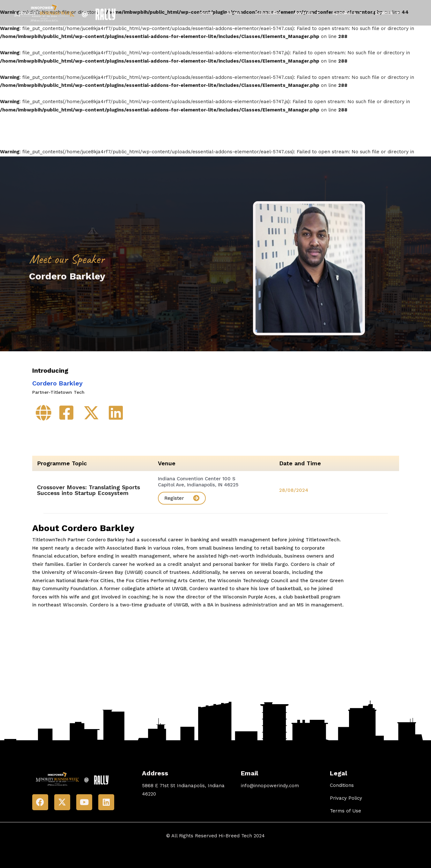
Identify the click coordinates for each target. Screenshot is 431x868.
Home (206, 13)
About (234, 13)
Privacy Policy (346, 798)
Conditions (342, 785)
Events (387, 13)
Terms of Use (346, 811)
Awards (307, 13)
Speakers (347, 13)
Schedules (268, 13)
